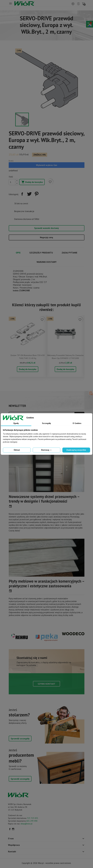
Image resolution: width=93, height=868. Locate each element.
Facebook (10, 829)
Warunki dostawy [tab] (47, 262)
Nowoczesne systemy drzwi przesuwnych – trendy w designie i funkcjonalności (44, 499)
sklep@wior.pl (26, 824)
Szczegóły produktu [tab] (41, 253)
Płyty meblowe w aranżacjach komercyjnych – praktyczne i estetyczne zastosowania (46, 584)
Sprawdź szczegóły (20, 739)
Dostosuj (46, 450)
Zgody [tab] (16, 423)
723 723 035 (32, 818)
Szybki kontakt (46, 684)
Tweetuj (29, 194)
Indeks (16, 291)
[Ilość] (12, 182)
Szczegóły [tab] (46, 423)
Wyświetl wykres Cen (47, 165)
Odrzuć (17, 450)
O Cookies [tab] (77, 423)
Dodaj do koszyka (32, 182)
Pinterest (37, 194)
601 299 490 (32, 821)
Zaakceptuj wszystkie (76, 450)
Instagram (13, 829)
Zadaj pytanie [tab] (69, 253)
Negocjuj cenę (46, 237)
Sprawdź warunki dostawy (46, 228)
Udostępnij (22, 194)
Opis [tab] (18, 253)
